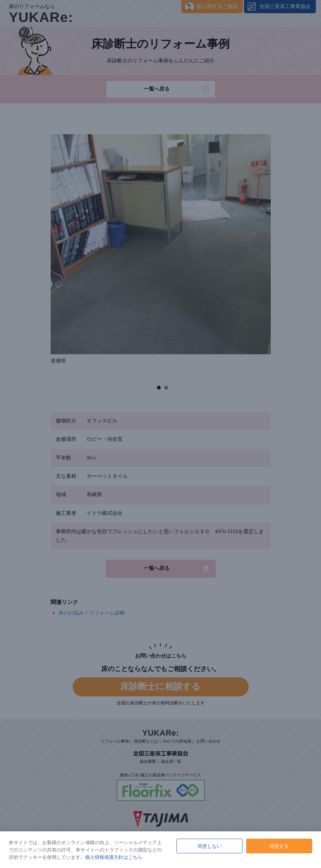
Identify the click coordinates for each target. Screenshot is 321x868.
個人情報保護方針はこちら (114, 857)
